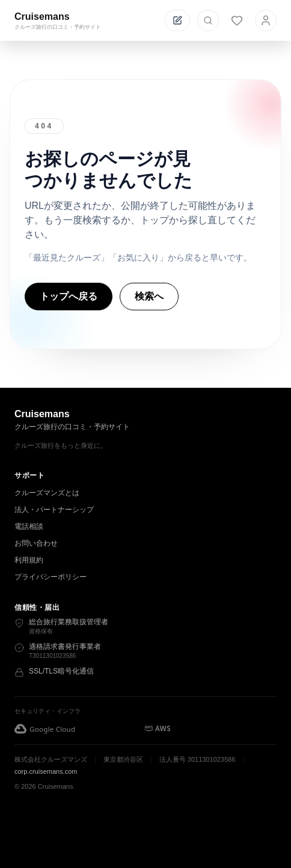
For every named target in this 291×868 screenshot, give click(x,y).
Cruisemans (42, 17)
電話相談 (29, 526)
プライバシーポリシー (51, 577)
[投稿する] (177, 20)
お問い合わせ (36, 543)
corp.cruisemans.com (46, 771)
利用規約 (29, 560)
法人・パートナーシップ (54, 510)
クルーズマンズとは (47, 493)
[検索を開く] (208, 20)
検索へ (149, 296)
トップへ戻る (69, 296)
